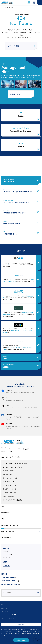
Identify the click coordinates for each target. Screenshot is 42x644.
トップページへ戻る (21, 46)
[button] (21, 457)
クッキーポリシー (30, 633)
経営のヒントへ (21, 94)
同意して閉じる (21, 640)
